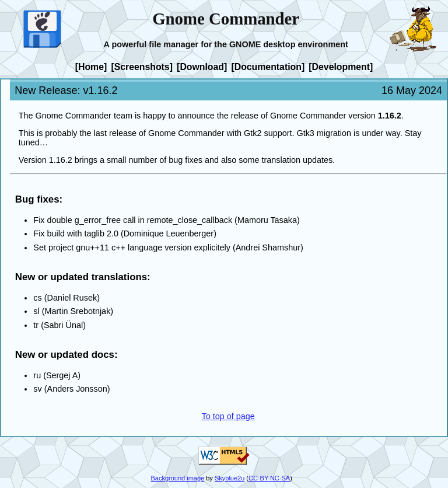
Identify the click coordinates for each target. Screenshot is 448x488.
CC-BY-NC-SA (269, 478)
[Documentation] (268, 66)
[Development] (341, 66)
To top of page (228, 416)
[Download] (202, 66)
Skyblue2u (230, 478)
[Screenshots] (142, 66)
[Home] (91, 66)
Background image (177, 478)
